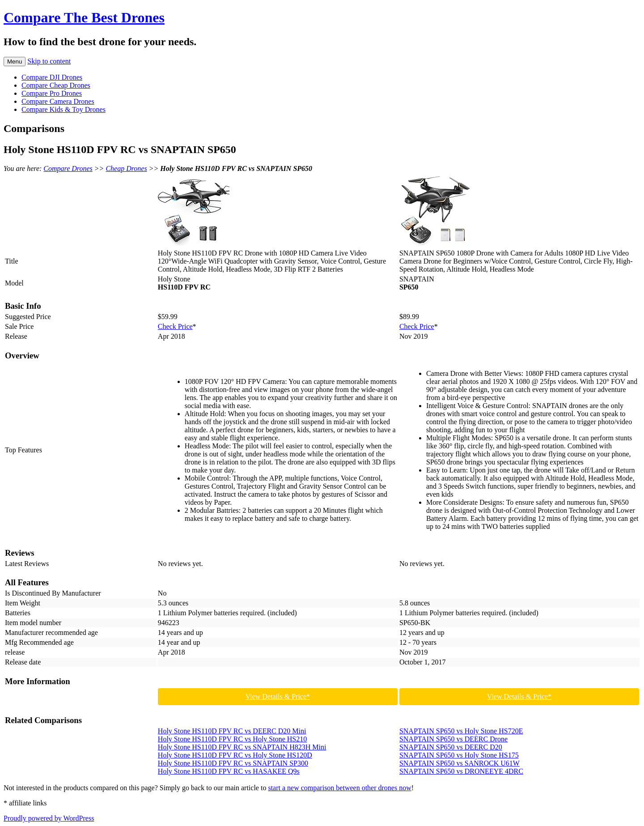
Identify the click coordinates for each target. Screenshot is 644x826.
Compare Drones (68, 168)
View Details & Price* (278, 696)
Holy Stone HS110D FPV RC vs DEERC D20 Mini (232, 731)
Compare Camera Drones (58, 101)
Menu (15, 62)
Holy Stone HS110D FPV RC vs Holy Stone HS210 (232, 739)
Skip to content (49, 61)
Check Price (175, 326)
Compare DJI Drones (52, 77)
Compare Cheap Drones (56, 85)
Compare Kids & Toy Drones (64, 109)
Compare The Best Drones (84, 17)
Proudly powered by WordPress (49, 818)
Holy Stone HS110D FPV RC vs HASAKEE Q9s (229, 771)
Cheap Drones (126, 168)
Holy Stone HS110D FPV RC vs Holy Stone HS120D (235, 755)
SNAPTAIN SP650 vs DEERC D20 (451, 747)
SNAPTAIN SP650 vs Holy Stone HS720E (461, 731)
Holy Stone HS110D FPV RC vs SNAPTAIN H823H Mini (242, 747)
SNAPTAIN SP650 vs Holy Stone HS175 (459, 755)
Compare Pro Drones (52, 93)
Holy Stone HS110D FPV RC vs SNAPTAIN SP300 (233, 763)
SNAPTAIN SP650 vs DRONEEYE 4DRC (461, 771)
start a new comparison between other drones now (339, 788)
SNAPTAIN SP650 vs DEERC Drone (453, 739)
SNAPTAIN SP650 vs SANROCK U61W (460, 763)
